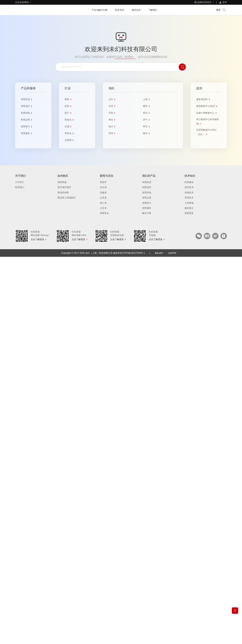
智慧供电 (147, 193)
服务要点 (189, 208)
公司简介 (20, 182)
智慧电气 (147, 203)
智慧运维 (147, 198)
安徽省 (103, 193)
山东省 (103, 198)
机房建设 (189, 182)
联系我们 (20, 187)
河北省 (103, 187)
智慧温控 (147, 187)
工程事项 (189, 203)
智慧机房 (147, 182)
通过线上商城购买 (67, 198)
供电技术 (189, 193)
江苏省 (103, 208)
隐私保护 (159, 253)
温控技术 (189, 187)
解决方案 (147, 213)
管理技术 (189, 198)
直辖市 (103, 182)
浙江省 (103, 203)
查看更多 (104, 213)
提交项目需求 (64, 187)
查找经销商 (63, 193)
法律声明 (172, 253)
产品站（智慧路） (125, 57)
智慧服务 (147, 208)
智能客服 (62, 182)
